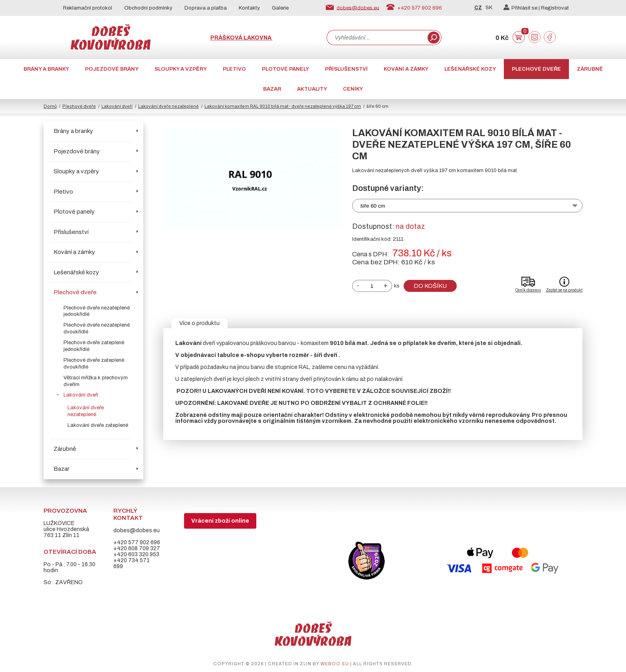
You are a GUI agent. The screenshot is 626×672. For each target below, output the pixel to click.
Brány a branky (46, 69)
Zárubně (590, 69)
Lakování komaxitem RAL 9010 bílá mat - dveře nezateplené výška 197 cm (283, 106)
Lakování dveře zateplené (98, 425)
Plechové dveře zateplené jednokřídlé (94, 346)
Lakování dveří (117, 106)
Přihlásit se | (522, 8)
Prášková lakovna (242, 38)
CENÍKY (353, 89)
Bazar (272, 89)
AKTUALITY (312, 89)
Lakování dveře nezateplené (168, 106)
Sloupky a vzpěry (181, 69)
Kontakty (249, 8)
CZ (478, 8)
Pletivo (234, 69)
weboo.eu (335, 664)
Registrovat (555, 8)
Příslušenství (346, 69)
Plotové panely (285, 69)
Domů (50, 106)
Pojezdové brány (112, 69)
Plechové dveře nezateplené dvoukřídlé (97, 328)
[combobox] (376, 38)
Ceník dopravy (528, 290)
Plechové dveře (536, 69)
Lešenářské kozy (470, 69)
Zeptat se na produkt (564, 290)
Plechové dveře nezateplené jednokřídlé (97, 311)
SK (489, 8)
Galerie (280, 8)
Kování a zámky (406, 69)
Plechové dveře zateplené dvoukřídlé (94, 364)
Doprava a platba (206, 8)
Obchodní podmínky (148, 8)
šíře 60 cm (373, 206)
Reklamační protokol (88, 8)
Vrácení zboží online (220, 521)
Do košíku (430, 286)
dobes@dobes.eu (358, 8)
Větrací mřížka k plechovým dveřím (96, 381)
